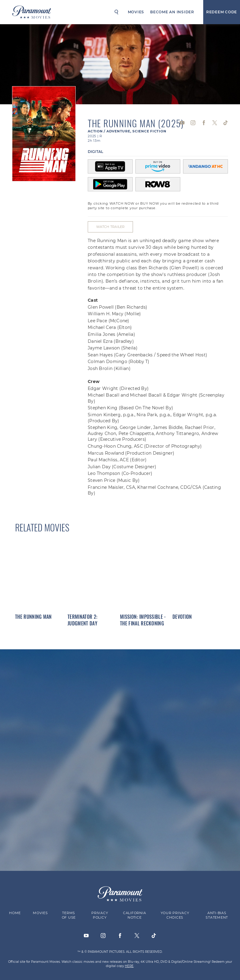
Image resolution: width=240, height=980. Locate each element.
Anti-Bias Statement (217, 915)
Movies (136, 12)
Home (15, 913)
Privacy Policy (100, 915)
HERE (129, 966)
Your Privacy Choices (175, 915)
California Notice (135, 915)
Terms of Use (69, 915)
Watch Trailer (110, 227)
